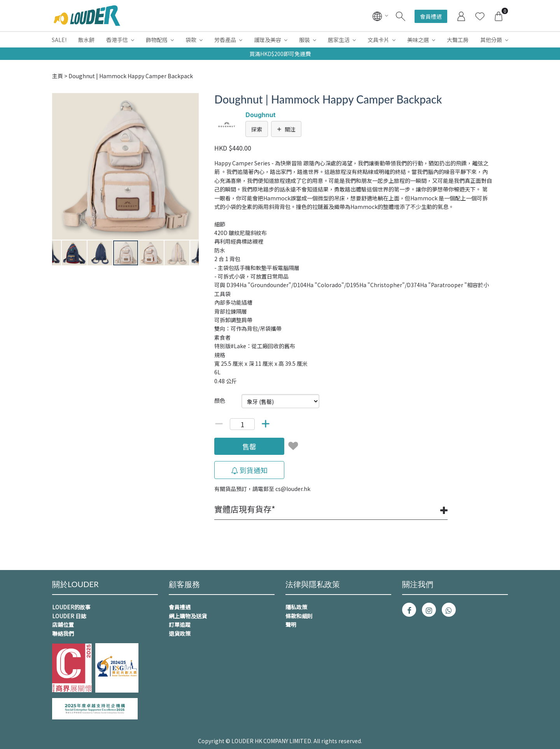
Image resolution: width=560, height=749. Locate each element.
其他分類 (491, 40)
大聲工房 (458, 40)
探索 (257, 129)
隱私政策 (296, 607)
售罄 (249, 446)
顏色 (220, 400)
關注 (286, 129)
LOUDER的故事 (71, 607)
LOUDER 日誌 (69, 616)
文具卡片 (378, 40)
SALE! (59, 40)
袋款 (191, 40)
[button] (192, 100)
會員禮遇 (431, 16)
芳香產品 (225, 40)
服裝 (304, 40)
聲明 (291, 624)
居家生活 (339, 40)
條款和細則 (299, 616)
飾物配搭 (157, 40)
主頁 (58, 76)
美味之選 (418, 40)
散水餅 (86, 40)
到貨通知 (249, 470)
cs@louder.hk (293, 489)
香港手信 (117, 40)
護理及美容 (268, 40)
